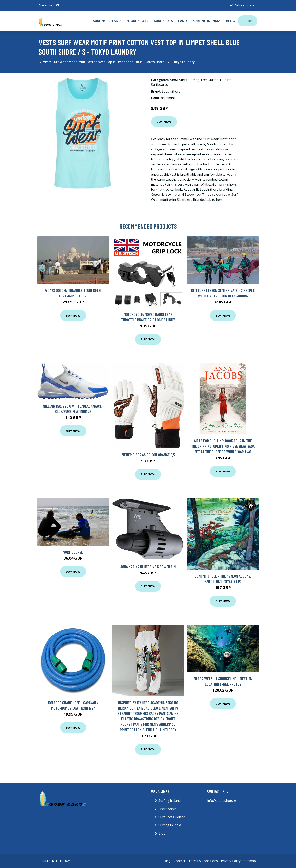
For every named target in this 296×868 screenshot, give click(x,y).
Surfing (194, 80)
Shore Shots (137, 21)
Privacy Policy (231, 861)
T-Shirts (225, 80)
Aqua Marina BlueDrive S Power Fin (148, 566)
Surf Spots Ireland (170, 21)
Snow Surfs (179, 80)
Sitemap (250, 861)
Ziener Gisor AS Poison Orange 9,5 (148, 455)
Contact (180, 861)
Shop (248, 21)
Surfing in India (207, 21)
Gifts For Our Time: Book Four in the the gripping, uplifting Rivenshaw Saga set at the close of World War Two (223, 446)
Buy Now (164, 122)
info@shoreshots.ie (242, 5)
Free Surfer (209, 80)
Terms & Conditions (203, 861)
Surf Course (73, 552)
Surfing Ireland (107, 21)
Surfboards (159, 85)
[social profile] (58, 5)
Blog (231, 21)
